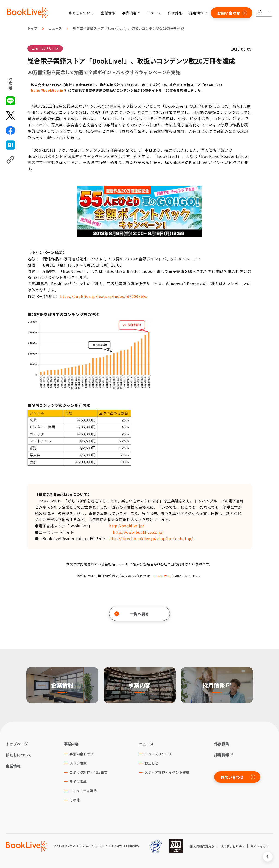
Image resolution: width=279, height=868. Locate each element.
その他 (75, 800)
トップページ (17, 744)
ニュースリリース (45, 49)
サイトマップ (260, 847)
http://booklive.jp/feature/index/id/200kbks (104, 296)
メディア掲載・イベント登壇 (167, 772)
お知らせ (151, 763)
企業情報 (108, 13)
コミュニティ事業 (83, 791)
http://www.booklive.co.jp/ (138, 532)
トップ (33, 28)
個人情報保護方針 (202, 847)
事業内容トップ (82, 754)
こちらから (162, 576)
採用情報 (196, 13)
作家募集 (175, 13)
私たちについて (82, 13)
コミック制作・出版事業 (88, 772)
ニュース (154, 13)
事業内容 (71, 744)
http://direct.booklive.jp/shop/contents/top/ (151, 538)
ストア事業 (78, 763)
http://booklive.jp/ (48, 90)
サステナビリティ (233, 847)
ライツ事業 (78, 782)
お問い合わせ (232, 13)
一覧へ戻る (132, 614)
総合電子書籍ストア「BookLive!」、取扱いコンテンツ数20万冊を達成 (128, 28)
